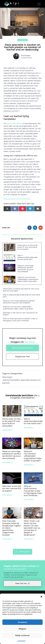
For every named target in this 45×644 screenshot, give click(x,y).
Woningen (22, 40)
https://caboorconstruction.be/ (17, 199)
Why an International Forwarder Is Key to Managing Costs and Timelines (20, 320)
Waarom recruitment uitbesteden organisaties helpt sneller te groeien (28, 279)
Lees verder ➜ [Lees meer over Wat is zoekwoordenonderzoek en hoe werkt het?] (29, 427)
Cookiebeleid (21, 641)
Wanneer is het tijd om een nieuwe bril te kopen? (20, 314)
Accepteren (22, 622)
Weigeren (22, 629)
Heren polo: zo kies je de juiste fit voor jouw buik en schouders (27, 247)
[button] (41, 597)
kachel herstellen (14, 123)
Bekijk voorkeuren (23, 635)
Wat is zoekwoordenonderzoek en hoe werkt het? (27, 257)
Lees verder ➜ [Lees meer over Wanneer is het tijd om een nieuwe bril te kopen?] (7, 495)
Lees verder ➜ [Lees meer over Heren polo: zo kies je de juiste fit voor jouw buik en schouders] (7, 430)
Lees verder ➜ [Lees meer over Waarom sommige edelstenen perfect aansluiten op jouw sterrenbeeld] (7, 462)
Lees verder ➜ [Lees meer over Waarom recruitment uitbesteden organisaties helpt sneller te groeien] (29, 464)
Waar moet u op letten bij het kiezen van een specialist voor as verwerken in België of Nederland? (32, 528)
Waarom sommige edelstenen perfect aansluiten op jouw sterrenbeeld (25, 269)
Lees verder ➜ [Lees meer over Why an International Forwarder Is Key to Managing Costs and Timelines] (29, 499)
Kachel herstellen (11, 380)
